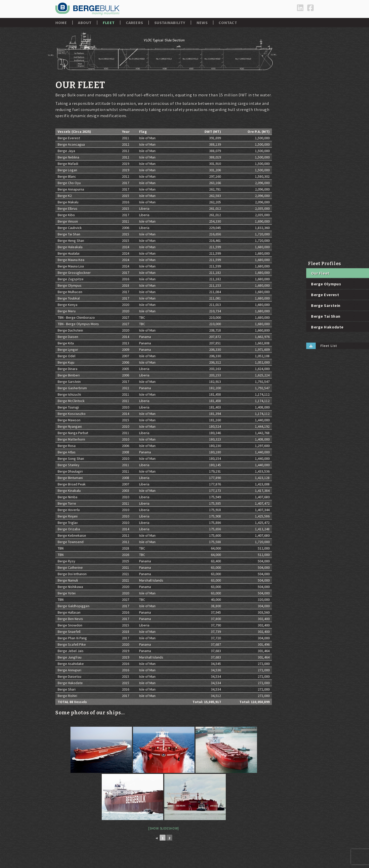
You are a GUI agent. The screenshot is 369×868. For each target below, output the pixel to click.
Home (61, 23)
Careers (134, 23)
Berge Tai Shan (326, 316)
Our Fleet (320, 273)
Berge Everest (325, 295)
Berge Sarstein (326, 305)
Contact (228, 23)
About (85, 23)
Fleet (109, 23)
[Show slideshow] (164, 828)
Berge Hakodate (327, 327)
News (202, 23)
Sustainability (170, 23)
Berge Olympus (326, 284)
